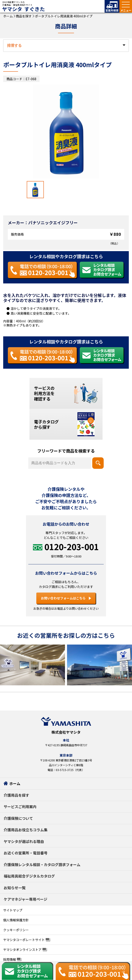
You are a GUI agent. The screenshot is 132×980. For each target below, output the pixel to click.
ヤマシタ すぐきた (23, 9)
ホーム (8, 16)
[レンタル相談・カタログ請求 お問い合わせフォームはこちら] (102, 270)
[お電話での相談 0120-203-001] (43, 270)
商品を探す (24, 16)
